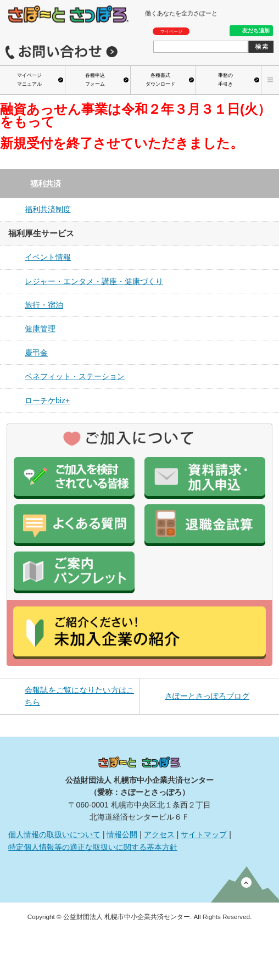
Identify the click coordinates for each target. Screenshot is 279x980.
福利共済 (46, 183)
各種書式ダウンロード (160, 80)
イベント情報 (48, 257)
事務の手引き (225, 80)
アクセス (159, 834)
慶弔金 (36, 353)
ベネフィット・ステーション (75, 376)
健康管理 (40, 328)
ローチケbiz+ (47, 400)
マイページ (171, 31)
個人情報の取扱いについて (54, 834)
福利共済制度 (48, 209)
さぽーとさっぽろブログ (207, 696)
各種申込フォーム (95, 80)
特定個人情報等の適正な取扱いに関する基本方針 (93, 847)
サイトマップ (204, 834)
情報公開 (122, 834)
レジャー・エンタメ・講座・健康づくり (94, 281)
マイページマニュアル (29, 80)
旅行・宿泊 (44, 305)
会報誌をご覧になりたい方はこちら (79, 696)
